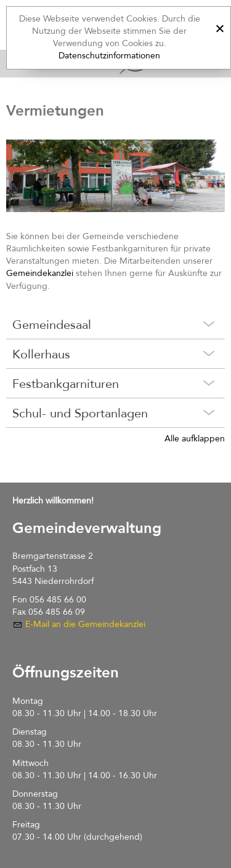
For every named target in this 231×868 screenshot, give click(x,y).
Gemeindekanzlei (40, 273)
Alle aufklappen (195, 439)
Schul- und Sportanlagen (80, 413)
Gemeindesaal (52, 325)
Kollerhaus (41, 354)
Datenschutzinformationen (109, 56)
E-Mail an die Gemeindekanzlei (85, 624)
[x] (220, 27)
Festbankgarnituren (66, 384)
